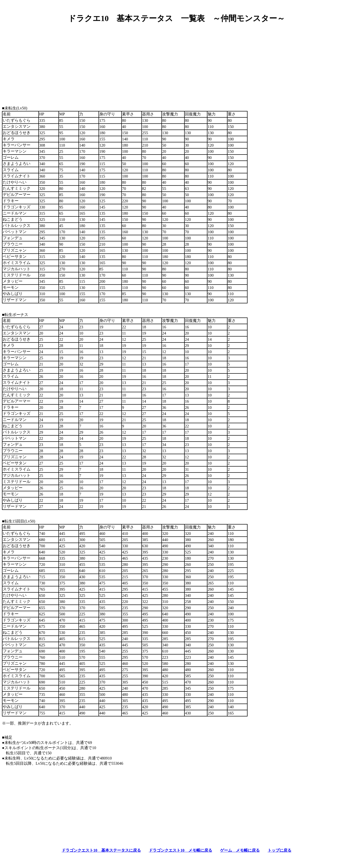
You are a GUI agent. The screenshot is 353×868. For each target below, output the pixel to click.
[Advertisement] (176, 63)
